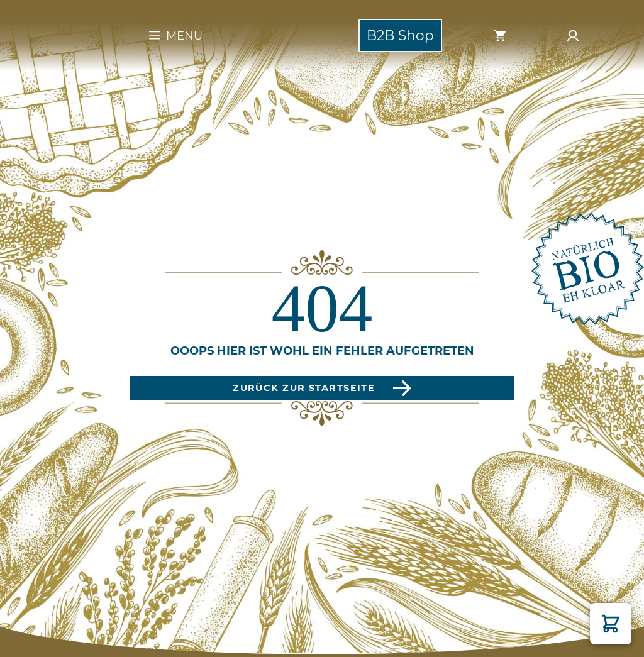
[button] (611, 624)
